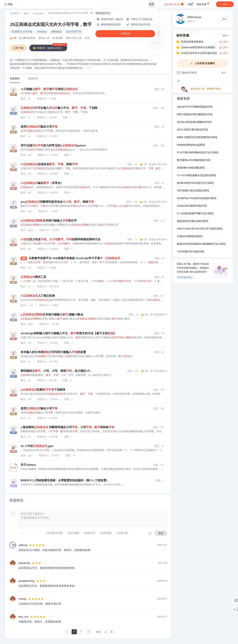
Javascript (38, 14)
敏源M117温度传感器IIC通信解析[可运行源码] (201, 244)
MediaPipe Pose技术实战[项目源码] (197, 198)
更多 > (226, 36)
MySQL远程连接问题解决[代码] (194, 122)
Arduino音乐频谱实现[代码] (192, 206)
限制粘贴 (56, 32)
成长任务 (203, 4)
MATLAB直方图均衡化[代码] (192, 130)
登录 (152, 4)
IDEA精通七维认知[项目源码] (193, 191)
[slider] (26, 533)
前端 (26, 14)
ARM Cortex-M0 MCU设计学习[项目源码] (200, 229)
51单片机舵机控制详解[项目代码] (195, 115)
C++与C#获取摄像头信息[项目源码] (196, 176)
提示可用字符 (74, 32)
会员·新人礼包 (174, 4)
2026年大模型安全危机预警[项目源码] (197, 138)
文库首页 (14, 14)
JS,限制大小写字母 (22, 32)
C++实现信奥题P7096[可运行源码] (195, 214)
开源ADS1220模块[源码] (190, 237)
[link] (14, 14)
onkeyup (42, 32)
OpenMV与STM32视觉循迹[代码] (195, 107)
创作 (225, 4)
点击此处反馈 (186, 278)
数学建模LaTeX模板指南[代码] (194, 160)
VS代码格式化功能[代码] (190, 252)
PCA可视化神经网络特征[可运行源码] (198, 153)
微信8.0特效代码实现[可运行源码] (195, 183)
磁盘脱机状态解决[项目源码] (193, 221)
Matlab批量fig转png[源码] (191, 145)
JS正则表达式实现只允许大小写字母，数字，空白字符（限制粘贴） (74, 25)
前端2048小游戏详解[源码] (191, 168)
